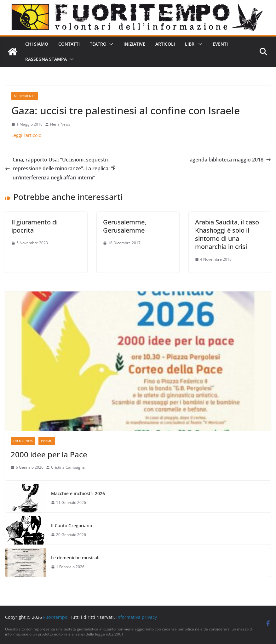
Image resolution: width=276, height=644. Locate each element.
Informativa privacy (137, 617)
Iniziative (134, 44)
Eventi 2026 (23, 441)
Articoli (165, 44)
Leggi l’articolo (26, 135)
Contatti (69, 44)
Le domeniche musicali (75, 558)
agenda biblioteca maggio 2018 (230, 160)
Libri (190, 44)
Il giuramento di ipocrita (34, 226)
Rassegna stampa (46, 59)
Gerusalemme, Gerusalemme (125, 226)
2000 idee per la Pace (49, 454)
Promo (47, 441)
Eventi (220, 44)
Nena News (60, 124)
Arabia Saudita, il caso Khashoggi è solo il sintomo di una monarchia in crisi (227, 234)
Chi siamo (37, 44)
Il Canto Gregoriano (72, 525)
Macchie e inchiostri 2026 (78, 493)
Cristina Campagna (68, 467)
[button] (110, 44)
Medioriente (25, 96)
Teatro (98, 44)
